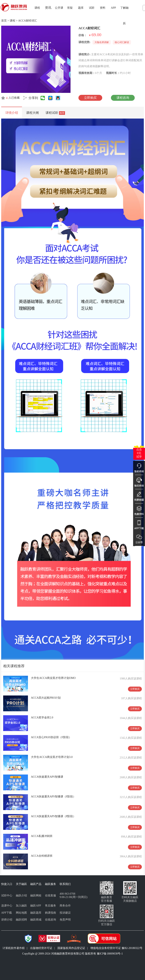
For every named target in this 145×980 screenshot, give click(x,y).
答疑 (70, 8)
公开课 (59, 8)
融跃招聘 (21, 920)
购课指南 (51, 913)
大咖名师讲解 (102, 42)
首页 (4, 21)
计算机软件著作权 (14, 948)
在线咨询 (51, 920)
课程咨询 (123, 98)
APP (114, 8)
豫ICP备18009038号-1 (110, 954)
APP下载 (7, 913)
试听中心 (7, 896)
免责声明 (65, 920)
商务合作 (65, 906)
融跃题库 (36, 913)
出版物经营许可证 (41, 948)
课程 (37, 8)
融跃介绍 (21, 896)
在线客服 (51, 896)
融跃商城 (36, 920)
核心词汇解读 (122, 42)
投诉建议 (65, 913)
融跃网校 (36, 896)
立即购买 (90, 98)
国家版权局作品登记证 (71, 948)
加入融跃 (21, 906)
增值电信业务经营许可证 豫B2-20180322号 (116, 948)
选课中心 (7, 906)
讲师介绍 (7, 920)
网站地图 (21, 913)
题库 (81, 8)
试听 (92, 8)
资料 (103, 8)
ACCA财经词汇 (28, 21)
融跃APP (36, 906)
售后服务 (51, 906)
